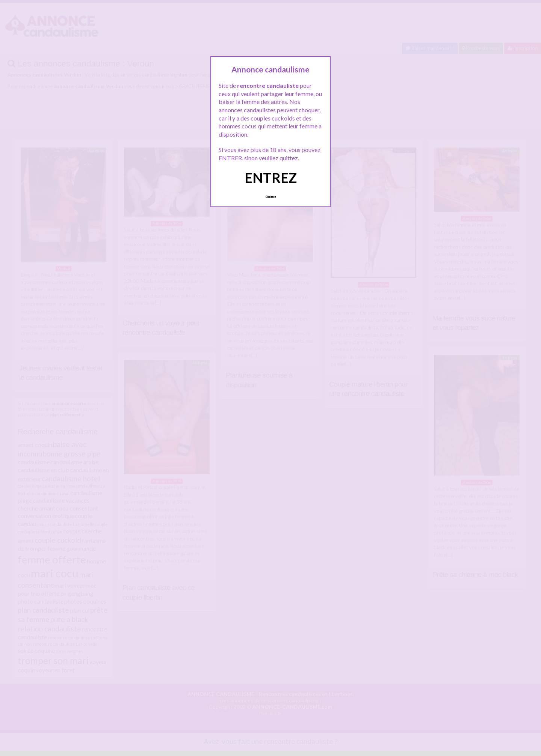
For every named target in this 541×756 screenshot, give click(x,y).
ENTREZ (271, 178)
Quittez (271, 197)
